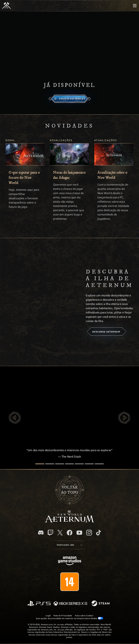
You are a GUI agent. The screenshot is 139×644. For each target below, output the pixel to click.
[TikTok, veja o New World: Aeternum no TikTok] (99, 533)
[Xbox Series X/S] (70, 604)
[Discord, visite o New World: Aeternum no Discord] (41, 533)
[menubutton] (135, 6)
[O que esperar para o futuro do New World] (25, 154)
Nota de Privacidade (63, 615)
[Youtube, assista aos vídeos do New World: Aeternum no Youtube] (79, 533)
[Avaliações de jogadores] (89, 464)
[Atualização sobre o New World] (114, 154)
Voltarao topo (70, 490)
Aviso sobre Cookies (84, 615)
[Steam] (101, 604)
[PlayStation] (39, 604)
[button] (15, 418)
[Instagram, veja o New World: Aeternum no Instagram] (89, 533)
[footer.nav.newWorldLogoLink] (69, 521)
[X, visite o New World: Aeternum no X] (60, 533)
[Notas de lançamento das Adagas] (69, 154)
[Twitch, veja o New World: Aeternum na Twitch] (50, 533)
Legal (48, 615)
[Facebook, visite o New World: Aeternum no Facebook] (70, 533)
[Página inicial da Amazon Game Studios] (70, 561)
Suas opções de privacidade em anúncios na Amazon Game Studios (69, 618)
